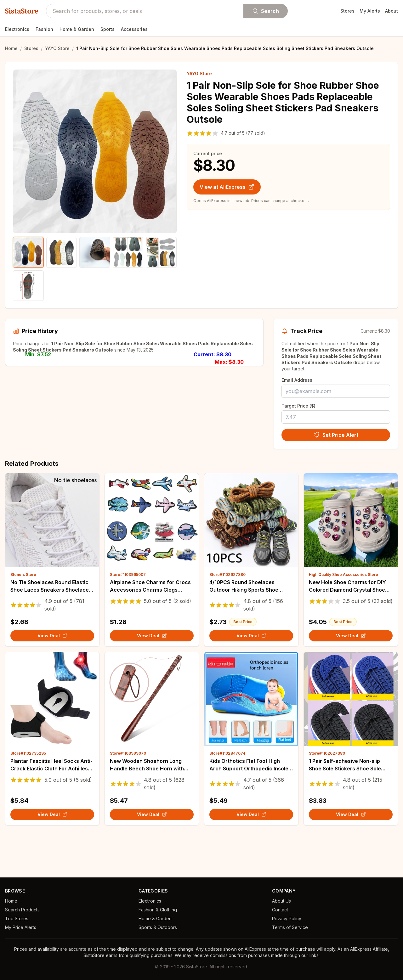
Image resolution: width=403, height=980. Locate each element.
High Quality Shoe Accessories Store (343, 613)
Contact (280, 910)
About (392, 11)
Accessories (134, 29)
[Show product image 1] (28, 252)
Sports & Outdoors (158, 927)
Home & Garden (77, 29)
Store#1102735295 (28, 791)
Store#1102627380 (227, 613)
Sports (108, 29)
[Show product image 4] (128, 252)
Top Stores (17, 918)
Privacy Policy (287, 918)
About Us (281, 901)
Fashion (44, 29)
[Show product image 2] (62, 252)
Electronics (17, 29)
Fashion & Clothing (158, 910)
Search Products (22, 910)
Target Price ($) (298, 406)
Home (11, 48)
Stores (347, 11)
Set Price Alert (336, 435)
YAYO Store (57, 48)
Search (266, 11)
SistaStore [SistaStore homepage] (22, 11)
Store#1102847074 (227, 791)
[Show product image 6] (28, 286)
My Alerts (370, 11)
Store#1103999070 (128, 791)
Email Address (297, 380)
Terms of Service (290, 927)
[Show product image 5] (161, 252)
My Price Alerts (21, 927)
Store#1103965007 (128, 613)
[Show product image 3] (95, 252)
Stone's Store (23, 613)
